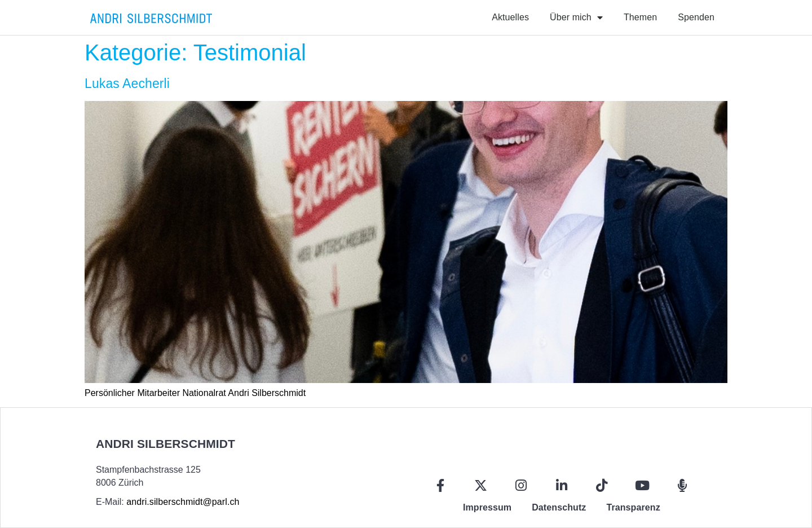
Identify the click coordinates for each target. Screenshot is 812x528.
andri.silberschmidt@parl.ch (183, 502)
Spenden (696, 17)
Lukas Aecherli (127, 83)
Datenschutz (559, 507)
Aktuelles (510, 17)
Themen (640, 17)
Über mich (576, 17)
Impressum (487, 507)
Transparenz (633, 507)
